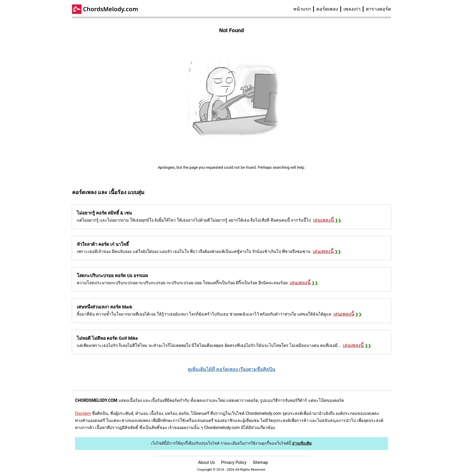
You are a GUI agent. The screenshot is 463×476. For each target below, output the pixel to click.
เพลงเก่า (352, 9)
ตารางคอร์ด (378, 9)
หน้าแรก (302, 9)
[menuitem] (305, 9)
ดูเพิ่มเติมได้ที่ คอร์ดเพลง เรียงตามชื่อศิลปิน (232, 369)
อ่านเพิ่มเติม (302, 443)
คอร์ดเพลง (327, 9)
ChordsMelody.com (111, 9)
